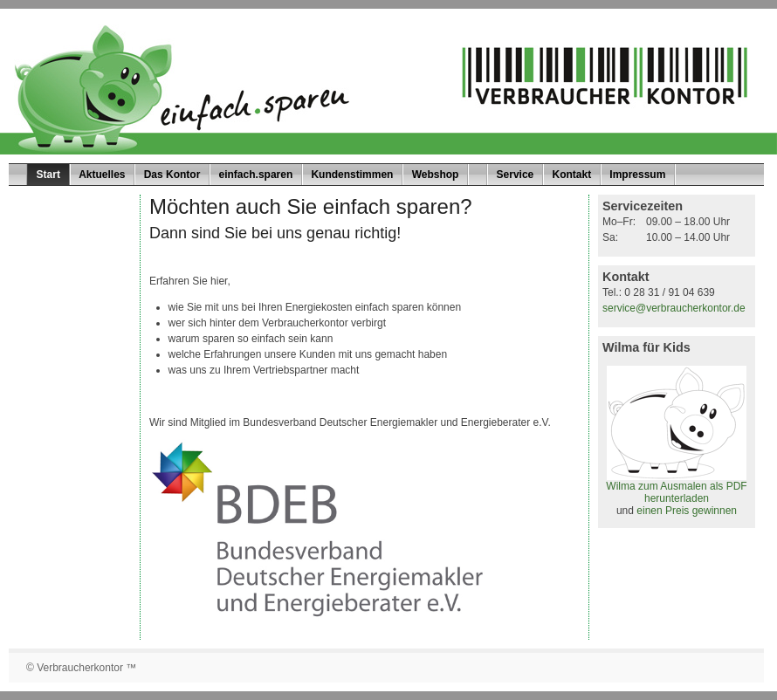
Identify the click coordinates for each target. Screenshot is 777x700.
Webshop (436, 175)
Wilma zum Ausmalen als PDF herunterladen (676, 487)
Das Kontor (172, 175)
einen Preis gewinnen (687, 511)
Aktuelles (102, 175)
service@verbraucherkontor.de (674, 308)
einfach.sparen (256, 175)
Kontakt (571, 175)
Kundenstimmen (352, 175)
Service (516, 175)
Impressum (637, 175)
